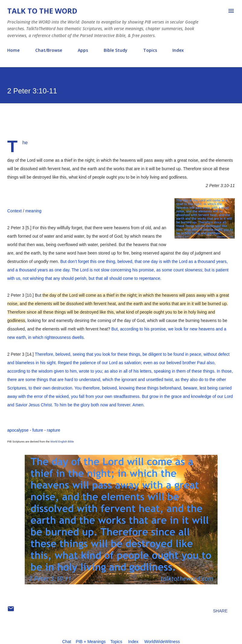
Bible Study (116, 50)
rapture (54, 430)
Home (13, 50)
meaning (33, 211)
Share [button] (220, 611)
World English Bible (62, 442)
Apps (83, 50)
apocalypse (18, 430)
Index (178, 50)
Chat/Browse (49, 50)
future (38, 430)
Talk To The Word (42, 11)
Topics (150, 50)
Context (14, 211)
